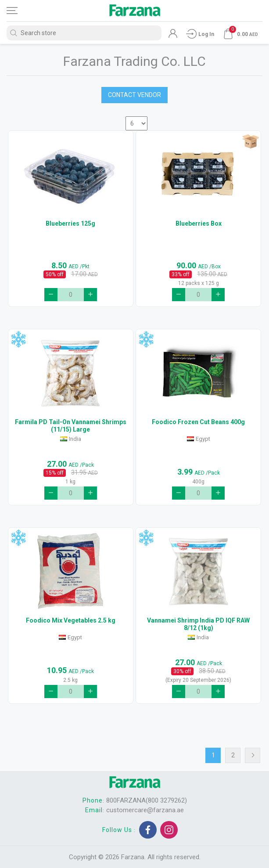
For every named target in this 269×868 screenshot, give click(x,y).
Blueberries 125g (70, 223)
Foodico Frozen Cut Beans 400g (198, 422)
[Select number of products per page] (136, 123)
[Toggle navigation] (20, 11)
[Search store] (84, 33)
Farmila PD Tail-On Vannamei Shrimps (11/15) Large (71, 426)
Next (253, 755)
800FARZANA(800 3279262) (147, 800)
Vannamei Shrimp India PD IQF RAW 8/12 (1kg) (198, 624)
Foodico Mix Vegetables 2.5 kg (71, 620)
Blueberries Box (199, 223)
